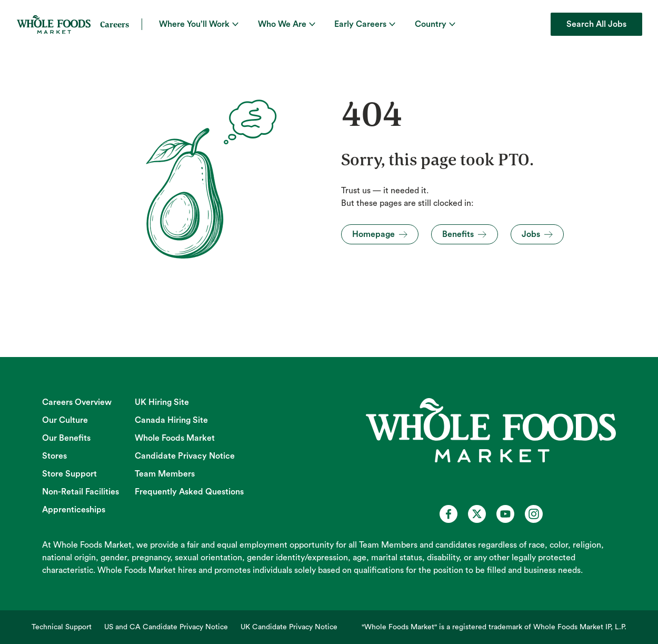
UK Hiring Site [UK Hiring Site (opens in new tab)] (162, 402)
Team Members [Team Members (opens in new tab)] (165, 474)
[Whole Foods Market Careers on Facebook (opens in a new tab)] (448, 514)
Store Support (69, 474)
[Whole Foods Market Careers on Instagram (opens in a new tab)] (534, 514)
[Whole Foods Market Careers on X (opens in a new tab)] (477, 514)
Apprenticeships (74, 510)
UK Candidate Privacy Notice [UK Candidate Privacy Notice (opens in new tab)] (289, 627)
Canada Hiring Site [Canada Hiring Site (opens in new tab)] (171, 420)
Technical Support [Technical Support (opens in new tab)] (62, 627)
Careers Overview (77, 402)
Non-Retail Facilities (81, 492)
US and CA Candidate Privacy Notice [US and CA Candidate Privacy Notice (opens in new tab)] (166, 627)
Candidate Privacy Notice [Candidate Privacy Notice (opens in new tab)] (185, 456)
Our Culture (65, 420)
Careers (114, 24)
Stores (54, 456)
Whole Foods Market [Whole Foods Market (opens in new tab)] (175, 438)
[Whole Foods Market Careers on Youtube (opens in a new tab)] (505, 514)
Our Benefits (66, 438)
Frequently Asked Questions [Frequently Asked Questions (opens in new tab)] (189, 492)
